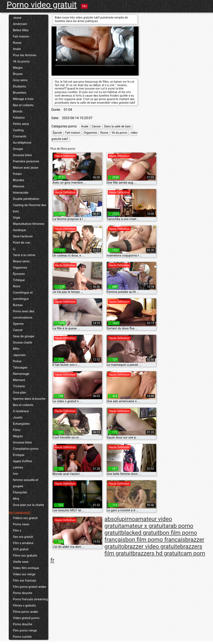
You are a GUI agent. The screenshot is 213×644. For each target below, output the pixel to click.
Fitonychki (20, 492)
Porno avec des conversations (24, 314)
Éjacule (57, 133)
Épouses (19, 274)
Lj (14, 249)
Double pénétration (26, 199)
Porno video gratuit (42, 5)
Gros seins (20, 80)
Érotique (19, 455)
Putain (17, 174)
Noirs (17, 286)
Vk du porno (21, 61)
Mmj (16, 499)
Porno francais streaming (30, 599)
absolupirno (120, 519)
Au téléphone (22, 143)
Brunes (18, 74)
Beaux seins (21, 261)
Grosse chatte (23, 343)
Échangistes (21, 424)
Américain (20, 24)
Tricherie (19, 386)
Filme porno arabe (25, 612)
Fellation (19, 118)
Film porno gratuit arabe (29, 587)
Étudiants (19, 86)
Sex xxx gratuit (23, 537)
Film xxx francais (25, 580)
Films (17, 430)
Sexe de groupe (24, 336)
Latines (18, 467)
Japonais (19, 355)
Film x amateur (23, 543)
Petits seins (21, 124)
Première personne (26, 161)
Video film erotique (26, 568)
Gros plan (20, 392)
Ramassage (21, 374)
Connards (20, 136)
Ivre (15, 474)
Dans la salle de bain (118, 126)
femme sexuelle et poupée (26, 483)
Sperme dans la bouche (29, 399)
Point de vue (21, 243)
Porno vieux (21, 524)
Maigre (18, 68)
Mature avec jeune (26, 168)
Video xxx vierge (24, 574)
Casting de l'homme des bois (30, 208)
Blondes (19, 180)
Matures (19, 186)
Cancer (18, 330)
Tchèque (19, 280)
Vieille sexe (21, 562)
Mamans (19, 380)
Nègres (18, 436)
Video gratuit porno (26, 618)
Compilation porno (26, 449)
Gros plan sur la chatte (28, 505)
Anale (17, 49)
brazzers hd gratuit (156, 553)
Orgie (17, 218)
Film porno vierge (25, 630)
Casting (18, 130)
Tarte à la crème (24, 255)
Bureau (18, 305)
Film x (17, 531)
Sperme (18, 324)
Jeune (17, 18)
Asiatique (19, 230)
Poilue (17, 361)
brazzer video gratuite (152, 546)
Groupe (18, 149)
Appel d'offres (22, 461)
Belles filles (21, 30)
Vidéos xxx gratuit (25, 518)
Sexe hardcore (23, 236)
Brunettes (20, 93)
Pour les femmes (25, 55)
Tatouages (20, 367)
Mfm (16, 349)
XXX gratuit (21, 549)
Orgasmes (20, 268)
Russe (17, 43)
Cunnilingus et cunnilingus (23, 296)
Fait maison (21, 36)
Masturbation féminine (29, 224)
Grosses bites (22, 155)
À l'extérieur (21, 411)
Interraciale (21, 193)
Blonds (18, 111)
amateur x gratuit (143, 526)
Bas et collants (23, 105)
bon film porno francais (155, 540)
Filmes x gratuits (24, 605)
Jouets (18, 417)
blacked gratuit (140, 533)
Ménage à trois (23, 99)
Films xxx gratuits (25, 556)
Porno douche (23, 593)
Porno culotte (22, 637)
